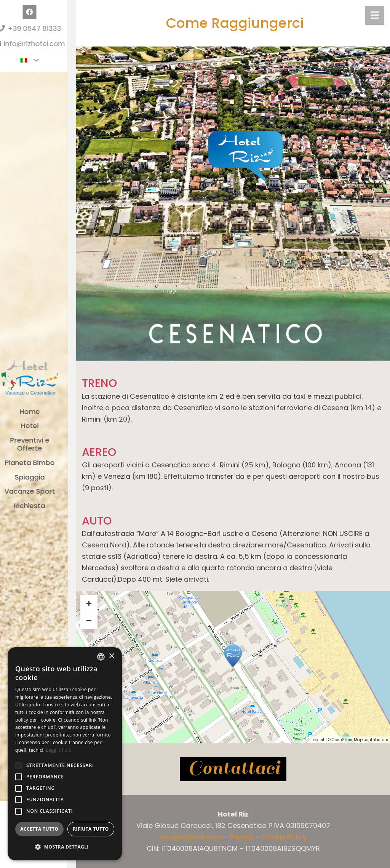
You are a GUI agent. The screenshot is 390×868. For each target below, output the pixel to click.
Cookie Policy (284, 837)
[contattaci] (233, 769)
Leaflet (318, 740)
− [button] (89, 621)
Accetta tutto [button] (39, 829)
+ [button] (89, 603)
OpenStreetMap (347, 740)
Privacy (241, 837)
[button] (19, 765)
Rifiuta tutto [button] (91, 829)
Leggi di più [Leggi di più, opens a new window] (59, 750)
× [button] (111, 656)
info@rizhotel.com (191, 837)
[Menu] (375, 15)
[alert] (65, 754)
